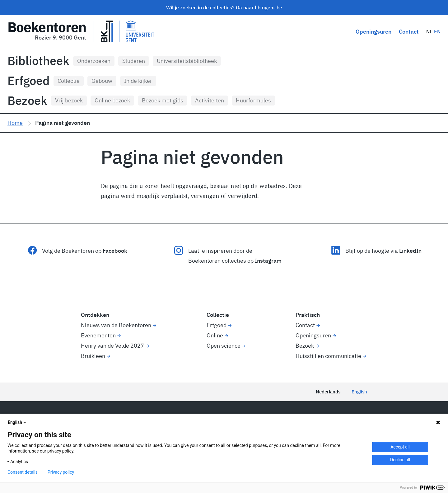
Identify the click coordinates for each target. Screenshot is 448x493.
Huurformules (253, 100)
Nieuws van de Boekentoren (116, 325)
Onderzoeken (94, 61)
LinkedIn (410, 251)
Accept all (400, 447)
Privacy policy (61, 472)
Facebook (115, 251)
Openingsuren (373, 32)
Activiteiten (210, 100)
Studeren (134, 61)
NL (429, 31)
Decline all (400, 460)
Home (15, 123)
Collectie (69, 81)
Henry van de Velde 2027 (112, 346)
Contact (409, 32)
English (359, 392)
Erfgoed (29, 81)
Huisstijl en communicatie (328, 356)
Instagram (268, 261)
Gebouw (102, 81)
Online (215, 335)
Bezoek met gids (163, 100)
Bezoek (27, 101)
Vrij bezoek (69, 100)
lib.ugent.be (268, 7)
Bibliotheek (38, 61)
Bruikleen (93, 356)
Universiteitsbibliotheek (187, 61)
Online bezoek (112, 100)
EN (437, 31)
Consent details (23, 472)
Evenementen (98, 335)
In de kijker (138, 81)
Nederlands (328, 392)
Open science (224, 346)
